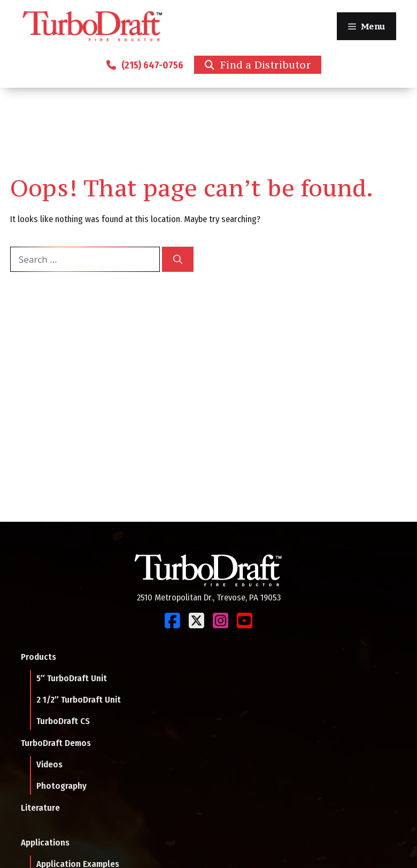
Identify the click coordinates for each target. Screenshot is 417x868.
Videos (49, 764)
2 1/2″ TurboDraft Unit (79, 699)
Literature (40, 808)
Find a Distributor (265, 65)
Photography (61, 786)
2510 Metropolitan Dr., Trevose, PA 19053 (209, 597)
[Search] (178, 260)
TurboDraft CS (63, 721)
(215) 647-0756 (152, 65)
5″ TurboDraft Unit (72, 678)
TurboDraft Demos (56, 743)
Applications (45, 842)
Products (38, 657)
